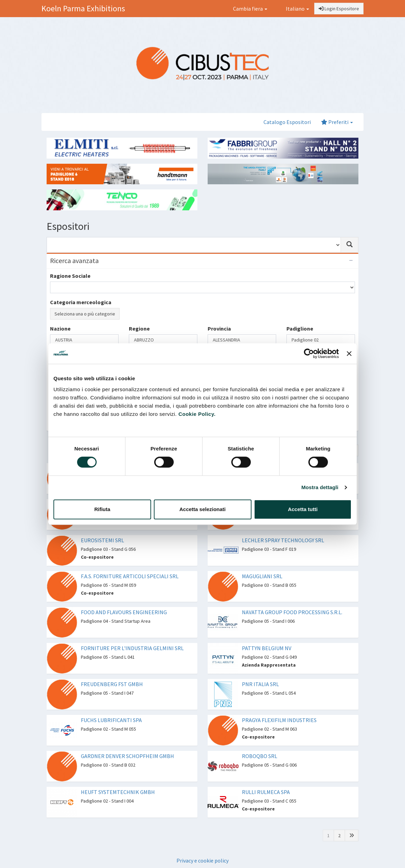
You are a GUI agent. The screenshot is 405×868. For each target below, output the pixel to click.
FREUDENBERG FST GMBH (112, 684)
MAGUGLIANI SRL (262, 576)
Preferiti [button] (337, 122)
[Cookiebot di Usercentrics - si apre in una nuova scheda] (309, 354)
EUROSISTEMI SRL (102, 540)
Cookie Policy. (197, 414)
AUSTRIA (84, 340)
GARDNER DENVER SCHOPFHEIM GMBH (127, 756)
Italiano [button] (293, 9)
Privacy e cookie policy (202, 860)
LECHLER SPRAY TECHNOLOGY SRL (283, 540)
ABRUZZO (163, 340)
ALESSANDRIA (242, 340)
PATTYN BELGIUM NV (267, 648)
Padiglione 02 (321, 340)
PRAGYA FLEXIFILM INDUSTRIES (279, 720)
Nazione (60, 328)
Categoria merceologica (81, 302)
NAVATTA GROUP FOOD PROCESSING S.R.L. (292, 612)
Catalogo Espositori (287, 122)
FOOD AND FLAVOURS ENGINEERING (124, 612)
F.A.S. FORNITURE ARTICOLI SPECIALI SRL (130, 576)
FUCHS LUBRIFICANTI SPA (111, 720)
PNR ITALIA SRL (260, 684)
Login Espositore (339, 9)
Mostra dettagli (320, 487)
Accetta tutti (303, 509)
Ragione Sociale (70, 276)
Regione (139, 328)
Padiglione (300, 328)
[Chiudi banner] (349, 354)
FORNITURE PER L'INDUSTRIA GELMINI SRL (132, 648)
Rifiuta (102, 509)
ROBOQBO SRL (260, 756)
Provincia (219, 328)
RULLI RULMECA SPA (266, 792)
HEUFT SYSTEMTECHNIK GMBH (118, 792)
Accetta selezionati (202, 509)
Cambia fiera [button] (250, 9)
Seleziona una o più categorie (85, 314)
